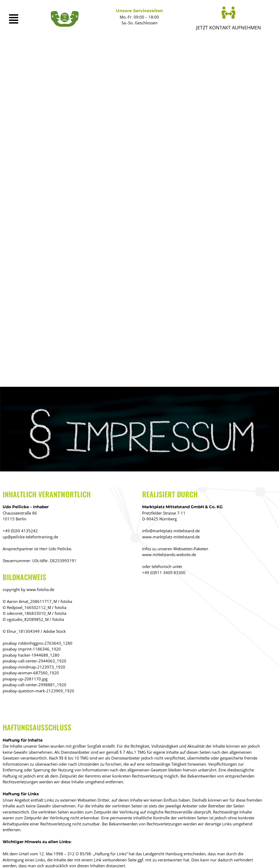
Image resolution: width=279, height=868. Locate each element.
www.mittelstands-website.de (169, 555)
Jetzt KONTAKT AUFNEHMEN (229, 28)
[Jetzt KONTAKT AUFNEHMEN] (229, 13)
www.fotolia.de (40, 589)
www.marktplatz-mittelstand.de (171, 537)
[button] (16, 19)
